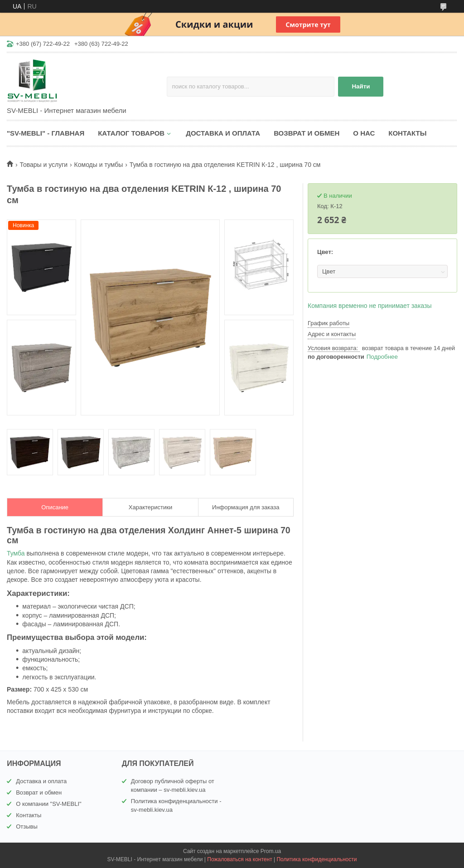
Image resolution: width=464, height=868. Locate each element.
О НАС (364, 133)
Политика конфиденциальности (317, 859)
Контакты (29, 815)
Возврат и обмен (39, 792)
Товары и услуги (43, 165)
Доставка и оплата (41, 781)
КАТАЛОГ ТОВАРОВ (131, 133)
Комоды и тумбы (99, 165)
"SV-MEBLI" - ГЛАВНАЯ (46, 133)
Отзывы (27, 827)
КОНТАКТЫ (407, 133)
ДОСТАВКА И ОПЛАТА (223, 133)
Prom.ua (271, 851)
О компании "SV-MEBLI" (49, 804)
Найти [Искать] (361, 86)
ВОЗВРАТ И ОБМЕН (307, 133)
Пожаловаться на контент (239, 859)
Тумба (16, 553)
